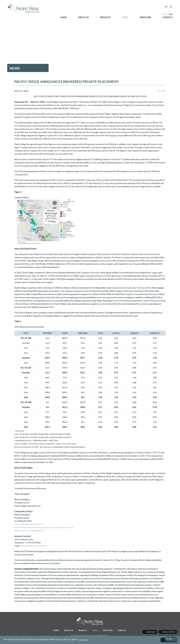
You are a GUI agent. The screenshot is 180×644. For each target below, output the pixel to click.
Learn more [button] (83, 640)
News (125, 17)
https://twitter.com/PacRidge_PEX (30, 531)
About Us (83, 17)
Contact (168, 17)
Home (63, 17)
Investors (145, 17)
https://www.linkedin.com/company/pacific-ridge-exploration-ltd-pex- (46, 527)
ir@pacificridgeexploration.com (34, 546)
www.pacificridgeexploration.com (30, 524)
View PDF (161, 91)
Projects (105, 17)
